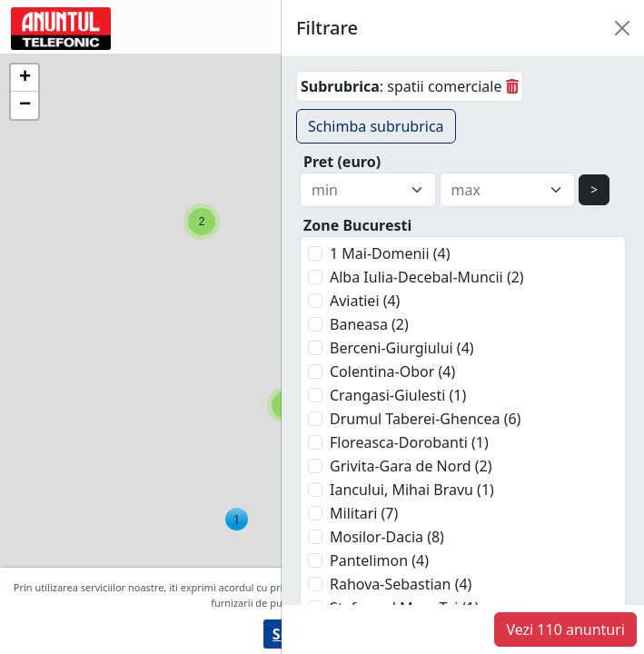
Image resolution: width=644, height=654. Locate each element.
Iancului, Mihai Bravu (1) (412, 490)
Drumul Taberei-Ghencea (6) (425, 419)
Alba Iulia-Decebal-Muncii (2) (427, 277)
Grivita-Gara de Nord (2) (411, 466)
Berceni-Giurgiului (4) (402, 348)
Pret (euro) (342, 162)
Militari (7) (364, 513)
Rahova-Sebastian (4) (401, 584)
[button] (202, 222)
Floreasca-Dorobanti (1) (409, 442)
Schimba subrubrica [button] (376, 126)
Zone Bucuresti (357, 225)
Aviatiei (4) (365, 301)
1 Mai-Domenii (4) (390, 253)
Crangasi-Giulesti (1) (398, 395)
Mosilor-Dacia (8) (387, 537)
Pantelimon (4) (379, 560)
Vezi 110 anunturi (565, 629)
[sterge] (512, 86)
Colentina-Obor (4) (392, 372)
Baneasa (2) (369, 324)
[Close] (622, 28)
